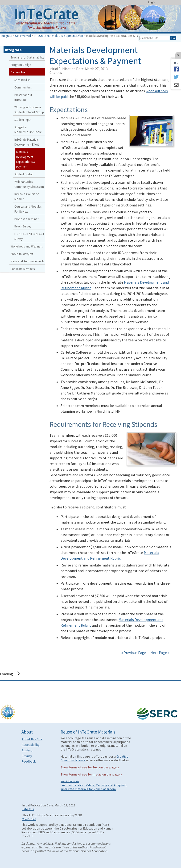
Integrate (6, 36)
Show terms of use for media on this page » (91, 774)
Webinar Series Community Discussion (29, 184)
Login (152, 2)
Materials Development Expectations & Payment (26, 159)
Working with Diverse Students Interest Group (29, 110)
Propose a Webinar (26, 219)
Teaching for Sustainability (27, 57)
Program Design (21, 65)
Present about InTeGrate (23, 97)
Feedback (29, 761)
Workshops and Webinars (27, 246)
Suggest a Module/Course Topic (28, 130)
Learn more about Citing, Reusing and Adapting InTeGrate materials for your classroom (94, 787)
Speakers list (22, 80)
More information (70, 781)
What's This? (29, 819)
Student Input (23, 120)
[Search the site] (154, 38)
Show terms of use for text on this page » (90, 767)
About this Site (32, 739)
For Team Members (23, 269)
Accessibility (31, 745)
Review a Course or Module (27, 196)
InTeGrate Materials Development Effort (59, 36)
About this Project (22, 254)
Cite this (56, 73)
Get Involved (23, 36)
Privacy (27, 756)
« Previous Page (134, 653)
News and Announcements (27, 261)
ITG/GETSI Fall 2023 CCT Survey (29, 236)
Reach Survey (23, 226)
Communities (23, 87)
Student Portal (23, 174)
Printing (27, 750)
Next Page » (159, 653)
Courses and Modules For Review (28, 209)
